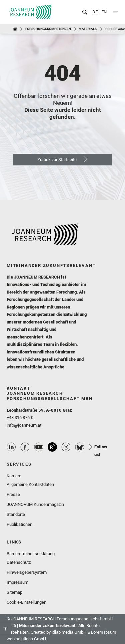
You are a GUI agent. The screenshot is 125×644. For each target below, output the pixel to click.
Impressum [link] (17, 582)
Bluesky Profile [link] (80, 447)
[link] (5, 629)
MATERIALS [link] (88, 29)
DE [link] (95, 12)
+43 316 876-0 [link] (20, 418)
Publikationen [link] (19, 524)
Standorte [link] (16, 514)
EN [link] (103, 12)
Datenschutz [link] (19, 562)
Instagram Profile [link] (66, 447)
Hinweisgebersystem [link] (27, 572)
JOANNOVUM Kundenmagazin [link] (35, 504)
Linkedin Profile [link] (11, 447)
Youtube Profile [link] (39, 447)
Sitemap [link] (14, 592)
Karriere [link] (14, 476)
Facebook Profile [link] (25, 447)
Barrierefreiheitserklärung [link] (31, 554)
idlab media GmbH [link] (69, 632)
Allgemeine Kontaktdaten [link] (30, 484)
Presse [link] (13, 494)
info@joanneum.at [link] (24, 425)
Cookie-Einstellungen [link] (26, 602)
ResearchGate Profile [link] (52, 447)
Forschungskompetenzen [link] (48, 29)
